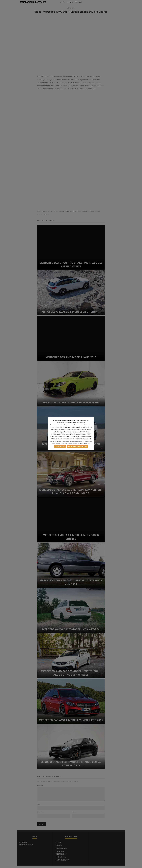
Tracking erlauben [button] (60, 446)
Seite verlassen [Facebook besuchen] (77, 446)
